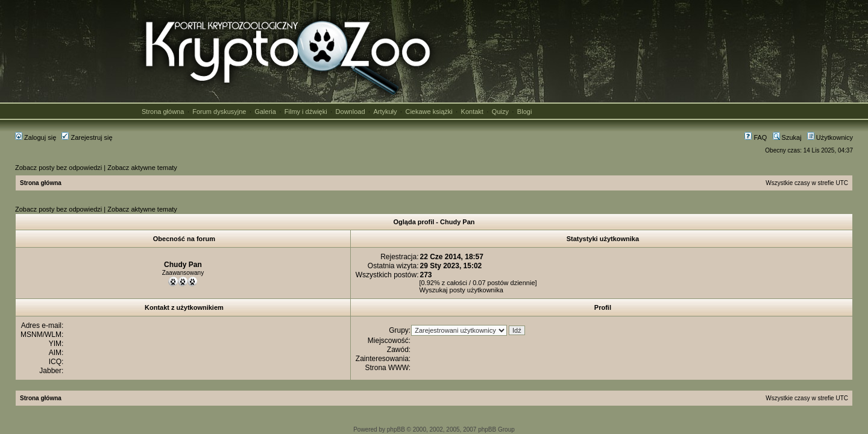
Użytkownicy (830, 137)
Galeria (265, 112)
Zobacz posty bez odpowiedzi (58, 168)
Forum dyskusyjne (219, 112)
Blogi (524, 112)
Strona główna (163, 112)
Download (351, 112)
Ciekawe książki (429, 112)
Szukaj (787, 137)
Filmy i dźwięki (306, 112)
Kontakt (472, 112)
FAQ (756, 137)
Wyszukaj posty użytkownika (461, 290)
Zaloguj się (36, 137)
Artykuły (385, 112)
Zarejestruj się (87, 137)
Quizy (500, 112)
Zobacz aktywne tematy (142, 168)
